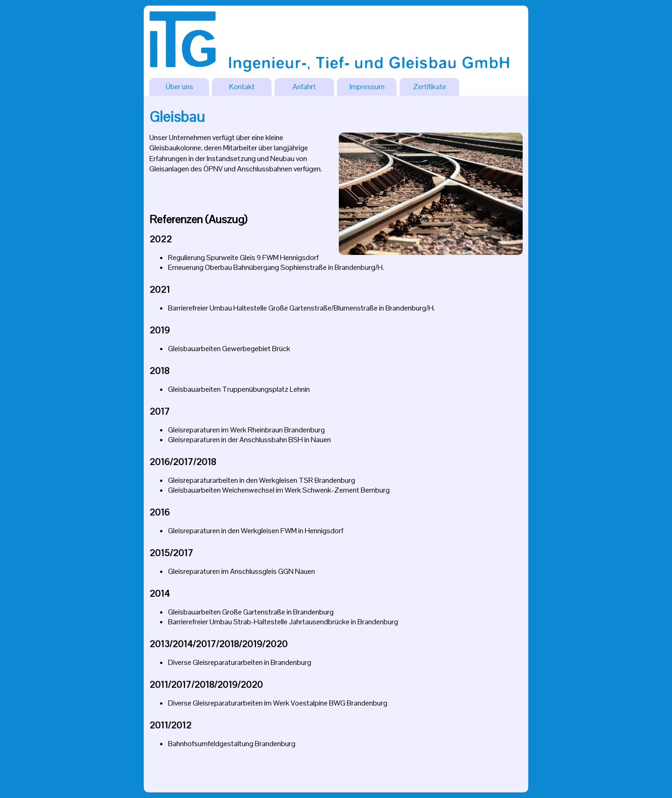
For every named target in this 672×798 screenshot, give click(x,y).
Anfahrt (304, 87)
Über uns (179, 87)
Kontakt (242, 87)
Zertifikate (430, 87)
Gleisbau (177, 117)
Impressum (367, 87)
